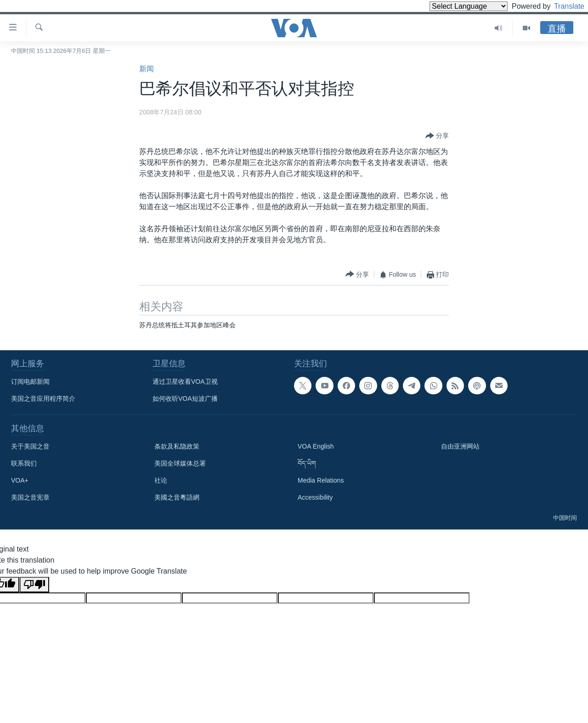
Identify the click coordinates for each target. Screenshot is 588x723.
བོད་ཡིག (307, 463)
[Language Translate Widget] (453, 6)
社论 (161, 480)
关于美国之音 (30, 446)
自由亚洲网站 (460, 446)
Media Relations (321, 480)
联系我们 (24, 463)
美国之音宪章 (30, 497)
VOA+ (20, 480)
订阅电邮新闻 (30, 381)
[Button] (437, 136)
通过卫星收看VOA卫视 (185, 381)
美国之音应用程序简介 (43, 399)
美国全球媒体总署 (180, 463)
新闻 (147, 69)
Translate (561, 6)
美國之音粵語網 (177, 497)
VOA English (316, 446)
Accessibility (315, 497)
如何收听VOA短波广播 (185, 399)
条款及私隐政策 (177, 446)
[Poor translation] (34, 585)
